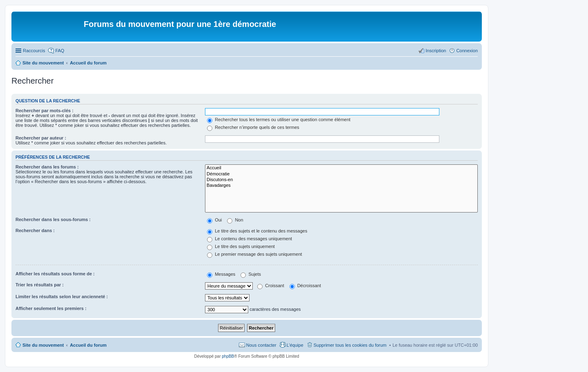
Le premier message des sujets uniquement (254, 254)
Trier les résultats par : (40, 285)
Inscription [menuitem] (436, 51)
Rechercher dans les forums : (47, 167)
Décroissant (305, 286)
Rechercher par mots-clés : (45, 111)
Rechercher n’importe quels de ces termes (253, 127)
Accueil (341, 168)
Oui (214, 220)
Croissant (271, 286)
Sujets (251, 274)
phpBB (228, 356)
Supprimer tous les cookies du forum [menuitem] (350, 345)
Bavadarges (341, 186)
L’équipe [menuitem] (295, 345)
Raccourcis (34, 51)
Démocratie (341, 174)
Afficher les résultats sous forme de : (55, 274)
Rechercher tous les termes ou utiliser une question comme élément (279, 120)
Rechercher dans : (35, 230)
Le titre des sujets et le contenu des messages (257, 231)
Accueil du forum (88, 345)
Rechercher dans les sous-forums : (53, 219)
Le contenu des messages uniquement (249, 239)
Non (235, 220)
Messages (221, 274)
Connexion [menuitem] (467, 51)
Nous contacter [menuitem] (261, 345)
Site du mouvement (43, 345)
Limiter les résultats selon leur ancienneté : (62, 297)
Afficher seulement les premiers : (51, 308)
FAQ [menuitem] (60, 51)
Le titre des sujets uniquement (241, 246)
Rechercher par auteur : (41, 138)
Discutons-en (341, 180)
